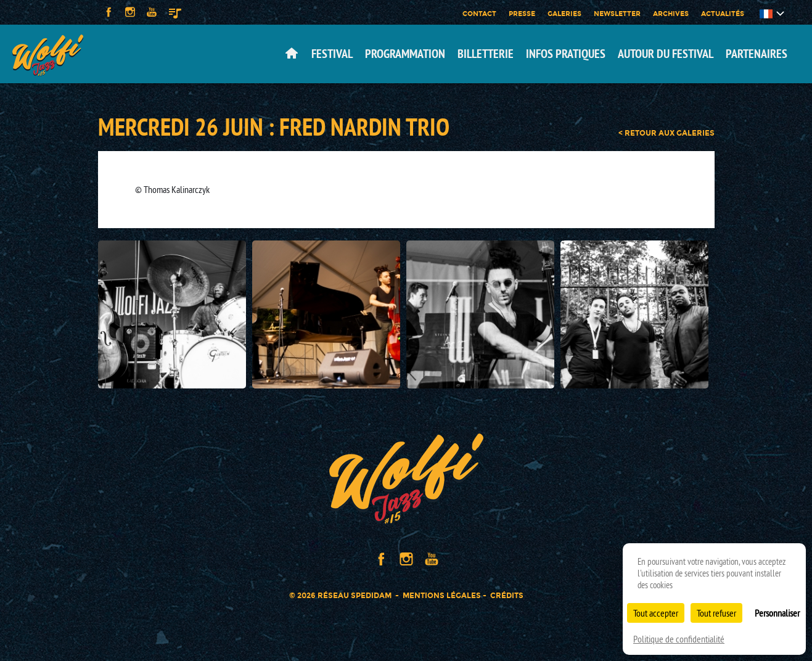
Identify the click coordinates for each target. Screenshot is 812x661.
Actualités (723, 14)
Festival (332, 54)
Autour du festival (666, 54)
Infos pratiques (566, 54)
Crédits (507, 595)
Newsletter (617, 14)
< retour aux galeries (666, 133)
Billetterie (486, 54)
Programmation (405, 54)
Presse (522, 14)
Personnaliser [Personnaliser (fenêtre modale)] (777, 613)
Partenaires (757, 54)
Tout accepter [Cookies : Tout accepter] (656, 613)
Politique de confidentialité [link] (679, 639)
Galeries (564, 14)
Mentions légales (442, 595)
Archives (671, 14)
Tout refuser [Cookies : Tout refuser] (716, 613)
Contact (479, 14)
